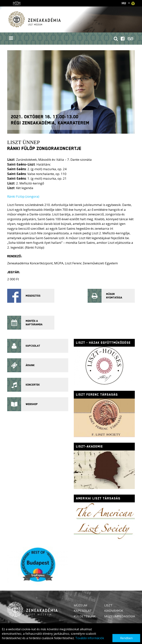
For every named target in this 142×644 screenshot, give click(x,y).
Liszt (108, 605)
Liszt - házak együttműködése (103, 343)
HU (124, 3)
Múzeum (80, 605)
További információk (90, 638)
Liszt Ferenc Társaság (97, 395)
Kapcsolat (83, 611)
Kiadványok (114, 611)
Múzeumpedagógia (120, 616)
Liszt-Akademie (89, 446)
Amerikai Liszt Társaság (98, 498)
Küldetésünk (85, 616)
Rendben (126, 638)
